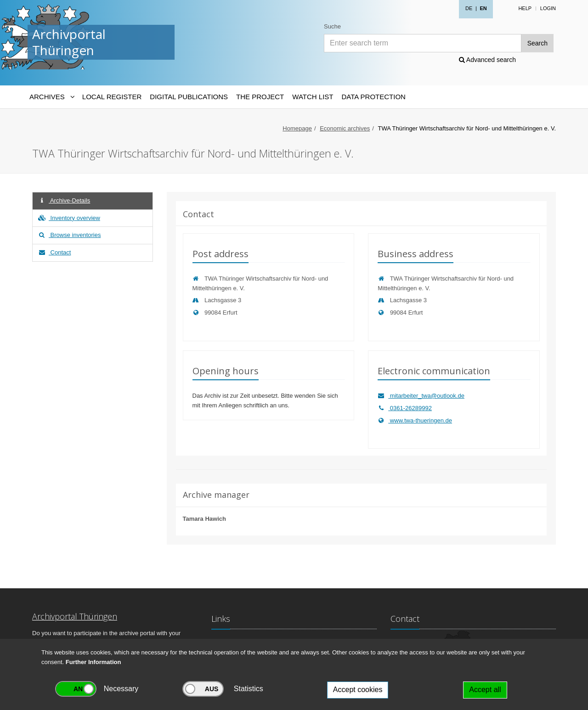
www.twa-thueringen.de (415, 420)
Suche (332, 26)
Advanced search (487, 60)
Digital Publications (189, 97)
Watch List (313, 97)
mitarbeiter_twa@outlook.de (421, 396)
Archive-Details (64, 200)
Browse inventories (69, 235)
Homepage (297, 128)
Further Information (93, 662)
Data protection (373, 97)
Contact (54, 252)
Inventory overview (69, 218)
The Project (260, 97)
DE (469, 8)
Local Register (112, 97)
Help (525, 8)
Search (537, 43)
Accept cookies (358, 690)
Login (548, 8)
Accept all (485, 690)
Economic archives (345, 128)
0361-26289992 (405, 408)
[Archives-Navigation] (52, 97)
